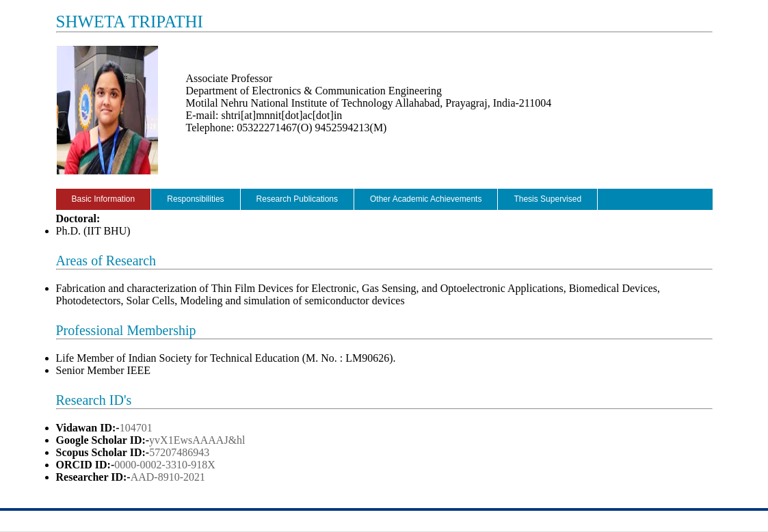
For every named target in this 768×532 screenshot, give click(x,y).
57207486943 (179, 452)
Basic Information (104, 199)
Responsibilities (195, 199)
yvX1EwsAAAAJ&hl (197, 440)
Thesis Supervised (547, 199)
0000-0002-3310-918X (165, 465)
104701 (136, 428)
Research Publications (297, 199)
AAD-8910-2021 (168, 477)
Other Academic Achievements (426, 199)
